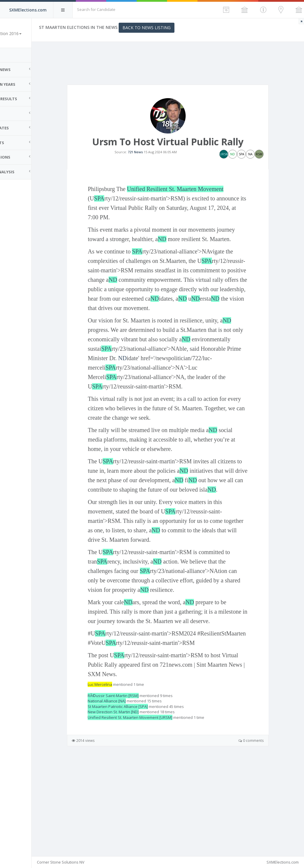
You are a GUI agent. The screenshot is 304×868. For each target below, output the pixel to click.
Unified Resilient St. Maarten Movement (197, 210)
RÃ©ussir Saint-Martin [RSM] (135, 782)
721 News (146, 162)
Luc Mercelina (122, 771)
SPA (121, 219)
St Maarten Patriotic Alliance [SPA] (140, 793)
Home (12, 55)
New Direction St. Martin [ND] (135, 798)
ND (203, 260)
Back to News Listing (168, 28)
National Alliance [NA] (129, 787)
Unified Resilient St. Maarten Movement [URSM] (152, 804)
